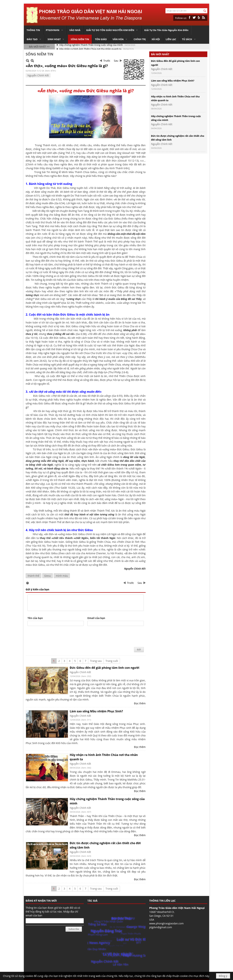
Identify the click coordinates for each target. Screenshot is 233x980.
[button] (55, 30)
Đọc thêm (140, 703)
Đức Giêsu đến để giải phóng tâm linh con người (104, 668)
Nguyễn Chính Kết (38, 75)
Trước (107, 61)
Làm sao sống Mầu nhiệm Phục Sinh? (96, 711)
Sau (116, 61)
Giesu (48, 576)
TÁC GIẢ (92, 901)
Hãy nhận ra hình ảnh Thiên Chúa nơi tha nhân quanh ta (90, 47)
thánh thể (33, 576)
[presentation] (55, 637)
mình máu (62, 576)
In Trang (27, 583)
